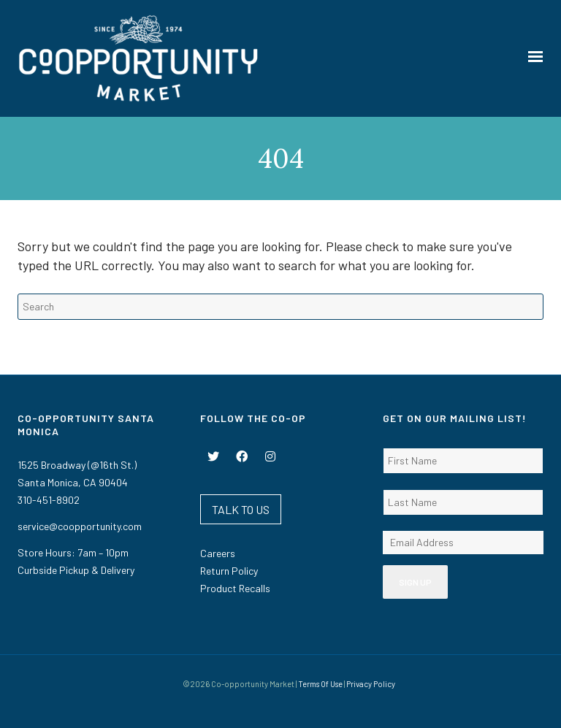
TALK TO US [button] (241, 509)
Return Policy (229, 571)
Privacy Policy (371, 684)
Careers (218, 553)
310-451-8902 (49, 500)
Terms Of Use (320, 684)
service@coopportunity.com (80, 526)
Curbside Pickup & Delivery (76, 570)
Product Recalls (235, 588)
